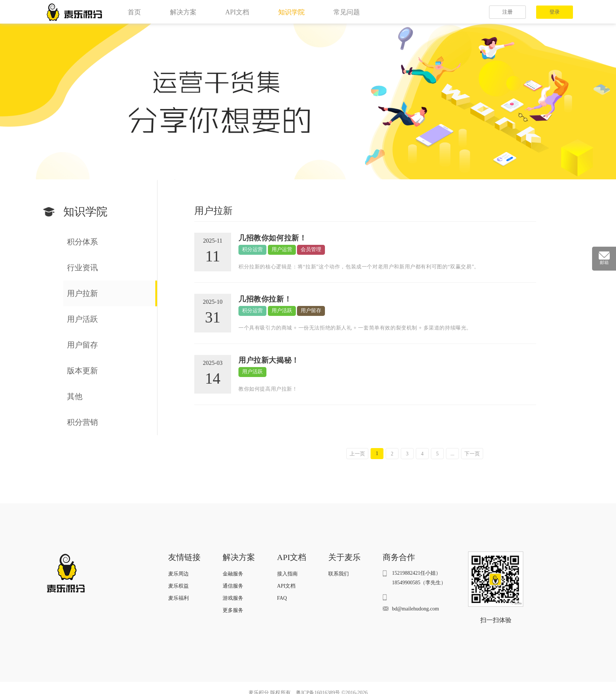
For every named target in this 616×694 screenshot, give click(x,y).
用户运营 (282, 249)
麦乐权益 (178, 586)
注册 (507, 12)
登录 (555, 12)
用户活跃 (282, 311)
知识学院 (291, 12)
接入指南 (287, 574)
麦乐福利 (178, 598)
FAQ (282, 598)
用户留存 (311, 311)
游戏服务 (233, 598)
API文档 (237, 12)
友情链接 (184, 557)
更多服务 (233, 610)
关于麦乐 (344, 557)
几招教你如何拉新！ (272, 238)
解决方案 (183, 12)
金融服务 (233, 574)
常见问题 (347, 12)
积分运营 (252, 249)
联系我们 (339, 574)
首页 (134, 12)
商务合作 (399, 557)
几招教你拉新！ (265, 299)
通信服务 (233, 586)
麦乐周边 (178, 574)
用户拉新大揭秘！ (269, 360)
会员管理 (311, 249)
